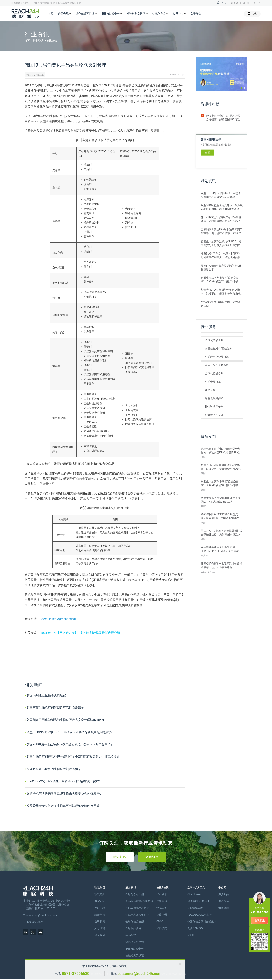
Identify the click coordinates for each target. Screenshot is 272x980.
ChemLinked (195, 894)
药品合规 (210, 390)
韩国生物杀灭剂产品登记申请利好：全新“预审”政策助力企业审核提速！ (75, 757)
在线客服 (260, 920)
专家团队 (100, 901)
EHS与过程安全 (112, 14)
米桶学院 (162, 928)
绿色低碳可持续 (86, 14)
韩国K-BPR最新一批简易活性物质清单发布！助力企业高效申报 (222, 565)
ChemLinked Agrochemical (58, 619)
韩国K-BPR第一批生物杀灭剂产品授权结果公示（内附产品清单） (70, 744)
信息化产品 (160, 14)
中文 (224, 3)
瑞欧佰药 (224, 901)
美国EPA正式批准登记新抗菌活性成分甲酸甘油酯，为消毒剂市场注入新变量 (222, 533)
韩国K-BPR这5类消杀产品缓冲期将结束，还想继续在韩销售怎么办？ (221, 219)
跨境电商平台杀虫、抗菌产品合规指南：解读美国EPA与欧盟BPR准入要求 (224, 118)
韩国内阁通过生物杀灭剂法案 (46, 695)
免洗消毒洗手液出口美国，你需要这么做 (221, 304)
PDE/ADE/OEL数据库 (200, 915)
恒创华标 (224, 908)
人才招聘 (100, 928)
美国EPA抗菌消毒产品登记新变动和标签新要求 (222, 268)
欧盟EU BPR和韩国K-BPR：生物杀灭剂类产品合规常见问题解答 (69, 732)
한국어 (257, 3)
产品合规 (65, 14)
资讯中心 (179, 14)
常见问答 (162, 908)
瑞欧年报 (100, 915)
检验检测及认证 (137, 14)
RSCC (191, 935)
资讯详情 (52, 41)
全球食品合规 (213, 382)
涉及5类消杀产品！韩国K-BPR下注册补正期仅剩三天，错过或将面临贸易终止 (221, 256)
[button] (241, 88)
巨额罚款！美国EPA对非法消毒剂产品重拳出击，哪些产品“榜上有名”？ (222, 231)
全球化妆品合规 (214, 373)
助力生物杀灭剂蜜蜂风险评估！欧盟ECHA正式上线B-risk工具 (221, 500)
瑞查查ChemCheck (198, 901)
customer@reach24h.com (139, 974)
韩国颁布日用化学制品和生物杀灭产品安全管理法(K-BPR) (65, 720)
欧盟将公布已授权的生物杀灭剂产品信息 (54, 769)
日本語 (246, 3)
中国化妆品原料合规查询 (202, 922)
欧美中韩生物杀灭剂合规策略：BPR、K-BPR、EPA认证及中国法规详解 (221, 549)
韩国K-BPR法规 (35, 75)
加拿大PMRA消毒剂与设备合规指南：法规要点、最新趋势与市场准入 (221, 292)
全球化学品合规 (214, 340)
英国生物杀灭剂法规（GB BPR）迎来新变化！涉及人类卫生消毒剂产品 (221, 244)
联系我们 (100, 935)
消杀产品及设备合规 (217, 365)
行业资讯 (38, 41)
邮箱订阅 (120, 857)
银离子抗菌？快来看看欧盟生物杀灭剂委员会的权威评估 (64, 793)
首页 (51, 14)
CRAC (160, 922)
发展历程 (100, 908)
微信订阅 (152, 857)
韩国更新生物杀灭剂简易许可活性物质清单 (55, 708)
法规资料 (162, 901)
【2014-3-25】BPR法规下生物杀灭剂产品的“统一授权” (63, 781)
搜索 (252, 14)
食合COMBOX (195, 928)
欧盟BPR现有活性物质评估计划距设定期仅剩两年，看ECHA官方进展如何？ (222, 207)
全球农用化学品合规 (217, 357)
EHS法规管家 (195, 908)
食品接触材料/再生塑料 (219, 348)
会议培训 (162, 915)
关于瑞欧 (197, 14)
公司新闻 (100, 922)
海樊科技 (224, 894)
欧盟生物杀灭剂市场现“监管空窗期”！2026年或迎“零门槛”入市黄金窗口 (221, 280)
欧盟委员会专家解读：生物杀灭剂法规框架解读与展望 (63, 806)
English (235, 3)
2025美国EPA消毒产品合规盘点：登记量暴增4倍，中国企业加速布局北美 (221, 516)
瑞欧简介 (100, 894)
